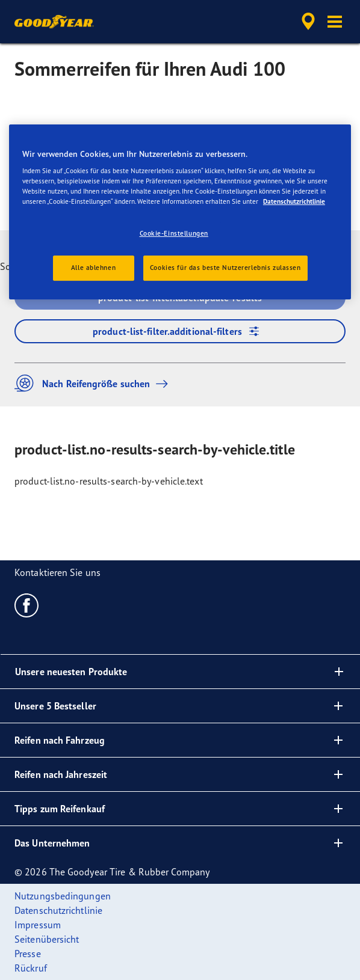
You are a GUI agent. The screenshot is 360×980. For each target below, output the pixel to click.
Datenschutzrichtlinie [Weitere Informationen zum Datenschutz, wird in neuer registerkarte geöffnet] (294, 201)
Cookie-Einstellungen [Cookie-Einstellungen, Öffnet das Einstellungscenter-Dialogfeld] (174, 233)
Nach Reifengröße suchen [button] (94, 383)
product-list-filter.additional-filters (180, 331)
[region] (180, 212)
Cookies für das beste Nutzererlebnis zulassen (225, 268)
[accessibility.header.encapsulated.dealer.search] (308, 22)
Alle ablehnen (93, 268)
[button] (335, 22)
